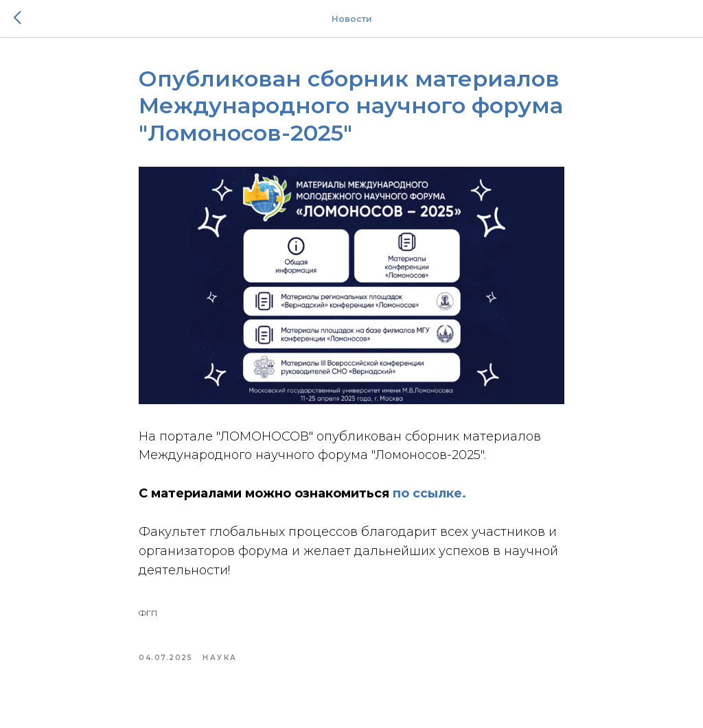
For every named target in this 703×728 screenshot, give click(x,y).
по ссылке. (429, 493)
